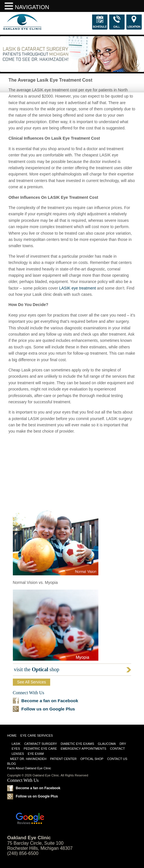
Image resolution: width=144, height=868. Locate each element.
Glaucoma (107, 744)
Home (12, 735)
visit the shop (37, 669)
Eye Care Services (36, 735)
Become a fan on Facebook (50, 701)
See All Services (32, 682)
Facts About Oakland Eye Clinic (29, 768)
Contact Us (117, 759)
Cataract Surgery (41, 744)
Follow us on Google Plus (48, 709)
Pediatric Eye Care (40, 749)
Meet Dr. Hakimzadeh (28, 759)
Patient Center (63, 759)
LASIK (16, 744)
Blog (12, 764)
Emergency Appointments (84, 749)
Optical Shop (92, 759)
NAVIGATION (32, 7)
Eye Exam (36, 754)
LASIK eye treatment (77, 288)
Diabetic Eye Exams (77, 744)
